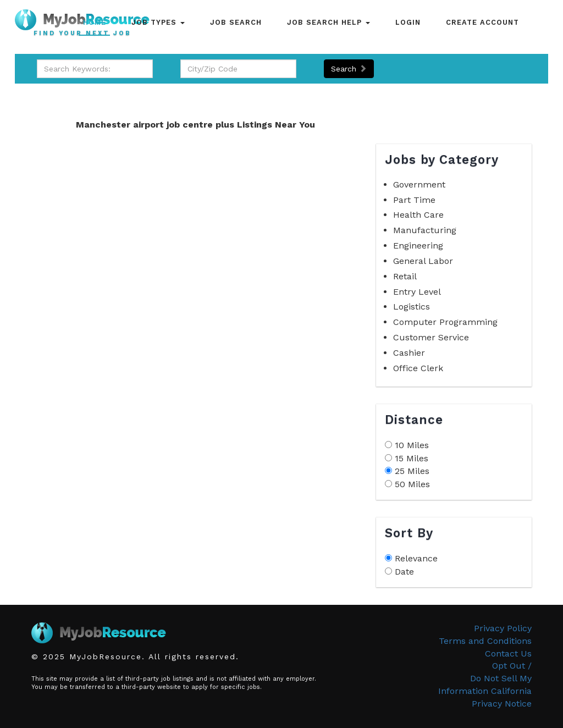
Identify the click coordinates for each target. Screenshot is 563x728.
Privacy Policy (503, 628)
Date (404, 572)
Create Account (482, 22)
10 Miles (412, 445)
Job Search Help (329, 22)
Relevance (416, 558)
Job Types (158, 22)
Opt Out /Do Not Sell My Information (485, 678)
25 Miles (412, 471)
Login (408, 22)
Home (95, 22)
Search (349, 69)
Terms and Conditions (485, 641)
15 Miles (412, 458)
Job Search (236, 22)
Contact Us (508, 653)
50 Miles (412, 484)
